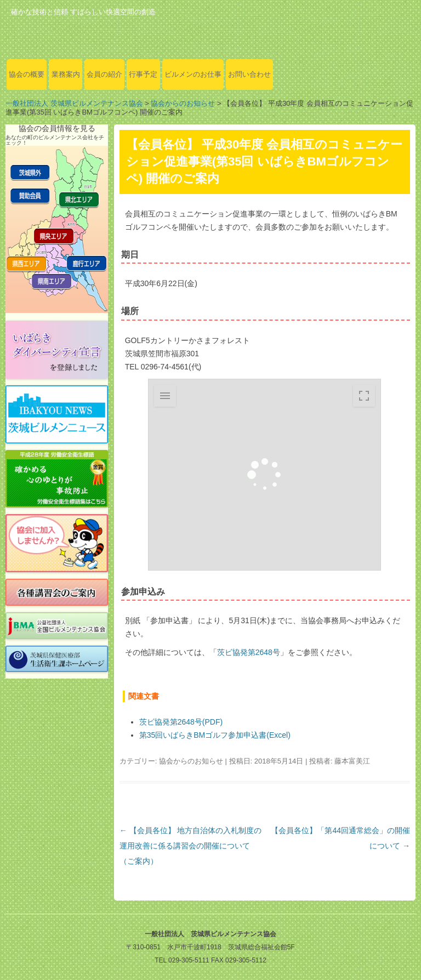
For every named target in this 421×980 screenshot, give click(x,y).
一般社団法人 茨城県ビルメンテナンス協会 (74, 103)
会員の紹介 (104, 74)
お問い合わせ (249, 74)
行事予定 (143, 74)
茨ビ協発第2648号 (249, 652)
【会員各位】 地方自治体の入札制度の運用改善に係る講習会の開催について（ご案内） (191, 846)
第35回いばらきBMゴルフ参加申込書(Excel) (215, 735)
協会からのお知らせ (183, 103)
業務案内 (66, 74)
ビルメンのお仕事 (193, 74)
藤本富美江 (352, 761)
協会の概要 (27, 74)
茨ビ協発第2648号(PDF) (181, 722)
